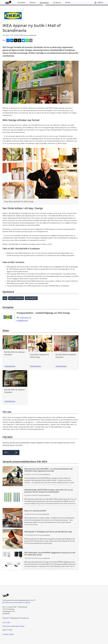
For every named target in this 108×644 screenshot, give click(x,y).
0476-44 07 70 (25, 318)
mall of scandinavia (16, 298)
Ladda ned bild (10, 366)
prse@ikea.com (22, 321)
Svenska (5, 634)
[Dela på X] (16, 41)
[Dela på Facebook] (8, 41)
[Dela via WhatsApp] (27, 41)
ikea (5, 298)
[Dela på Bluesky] (23, 41)
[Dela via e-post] (31, 41)
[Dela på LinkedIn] (12, 41)
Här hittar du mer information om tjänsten (16, 603)
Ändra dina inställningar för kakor (14, 626)
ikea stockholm (31, 298)
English (11, 634)
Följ (11, 453)
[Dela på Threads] (19, 41)
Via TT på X (6, 623)
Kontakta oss (25, 618)
